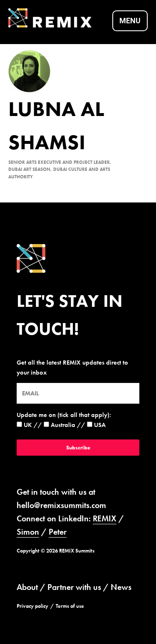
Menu (130, 21)
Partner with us (74, 587)
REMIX (105, 518)
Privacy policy (32, 606)
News (121, 587)
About (27, 587)
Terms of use (70, 606)
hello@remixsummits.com (61, 505)
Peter (58, 532)
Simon (28, 532)
